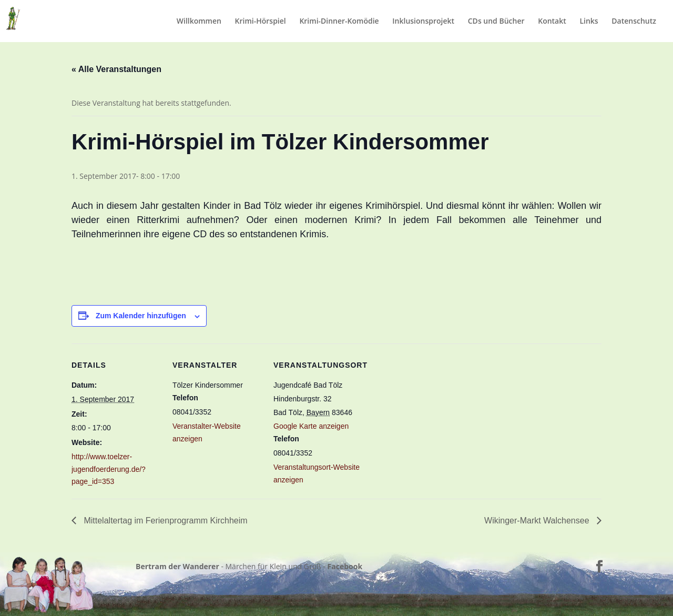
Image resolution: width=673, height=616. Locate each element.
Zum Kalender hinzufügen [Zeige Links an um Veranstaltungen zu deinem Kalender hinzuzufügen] (141, 316)
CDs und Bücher (496, 22)
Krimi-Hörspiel (261, 22)
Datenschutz (634, 22)
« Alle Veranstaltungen (116, 69)
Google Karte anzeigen (311, 426)
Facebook (345, 566)
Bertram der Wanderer (177, 566)
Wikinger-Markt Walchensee (538, 521)
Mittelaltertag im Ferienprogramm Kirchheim (165, 521)
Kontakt (552, 22)
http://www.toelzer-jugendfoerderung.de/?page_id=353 (109, 469)
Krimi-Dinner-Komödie (339, 22)
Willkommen (199, 22)
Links (589, 22)
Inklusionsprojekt (423, 22)
